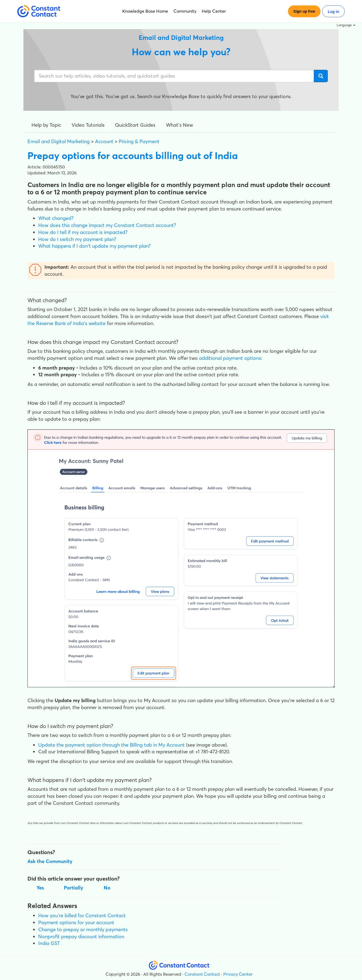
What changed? (56, 218)
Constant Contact (202, 974)
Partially (74, 888)
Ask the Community (50, 861)
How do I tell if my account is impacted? (83, 232)
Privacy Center (238, 974)
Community (185, 11)
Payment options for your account (76, 922)
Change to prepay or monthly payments (83, 929)
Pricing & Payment (139, 141)
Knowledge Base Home (145, 11)
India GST (49, 943)
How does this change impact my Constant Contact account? (107, 225)
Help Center (214, 11)
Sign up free (304, 11)
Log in (333, 12)
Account (104, 141)
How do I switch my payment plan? (77, 239)
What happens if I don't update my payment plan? (94, 246)
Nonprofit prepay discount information (81, 936)
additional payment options (230, 358)
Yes (40, 888)
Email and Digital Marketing (59, 141)
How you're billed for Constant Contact (82, 915)
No (107, 888)
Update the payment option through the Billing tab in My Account (112, 745)
